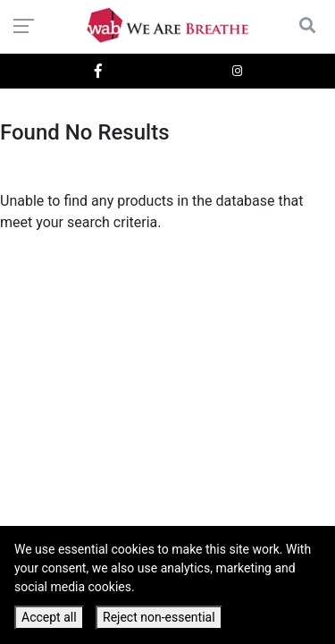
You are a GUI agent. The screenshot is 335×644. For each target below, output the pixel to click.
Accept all (49, 617)
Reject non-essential (159, 617)
